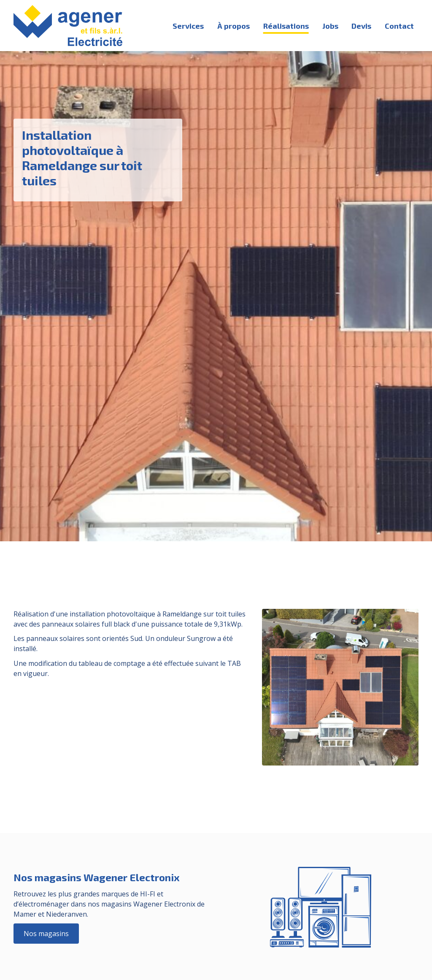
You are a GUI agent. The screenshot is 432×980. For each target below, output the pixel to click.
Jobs (330, 26)
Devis (361, 26)
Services (188, 26)
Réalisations (286, 26)
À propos (234, 26)
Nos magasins (46, 934)
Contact (399, 26)
